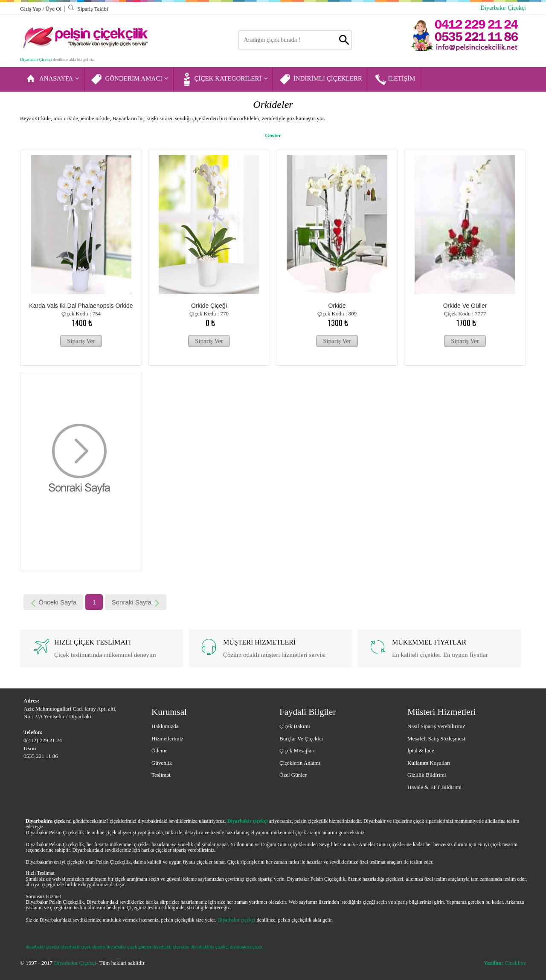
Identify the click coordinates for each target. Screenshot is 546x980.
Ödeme (160, 750)
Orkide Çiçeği (209, 306)
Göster (273, 135)
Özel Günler (293, 775)
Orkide (337, 306)
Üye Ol (53, 9)
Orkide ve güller (465, 306)
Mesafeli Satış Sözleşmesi (436, 739)
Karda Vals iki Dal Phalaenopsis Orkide (81, 306)
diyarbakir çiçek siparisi (83, 947)
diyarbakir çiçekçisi (171, 947)
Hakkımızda (165, 726)
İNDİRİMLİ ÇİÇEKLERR (321, 79)
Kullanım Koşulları (429, 763)
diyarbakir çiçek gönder (129, 947)
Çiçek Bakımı (295, 726)
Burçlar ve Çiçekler (301, 739)
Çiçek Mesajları (297, 750)
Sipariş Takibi (88, 9)
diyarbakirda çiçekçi (210, 947)
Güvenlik (162, 763)
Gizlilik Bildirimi (427, 775)
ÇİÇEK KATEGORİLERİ (224, 79)
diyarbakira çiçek (246, 947)
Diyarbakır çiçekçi (237, 920)
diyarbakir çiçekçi (42, 947)
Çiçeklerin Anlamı (300, 763)
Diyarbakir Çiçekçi (36, 59)
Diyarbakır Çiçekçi (503, 8)
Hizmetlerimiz (167, 739)
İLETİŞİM (394, 79)
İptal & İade (421, 750)
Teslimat (161, 775)
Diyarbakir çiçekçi (248, 821)
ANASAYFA (52, 79)
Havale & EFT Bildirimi (434, 787)
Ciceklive (505, 963)
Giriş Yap (31, 9)
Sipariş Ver (81, 341)
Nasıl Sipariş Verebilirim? (436, 726)
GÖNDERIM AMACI (129, 79)
